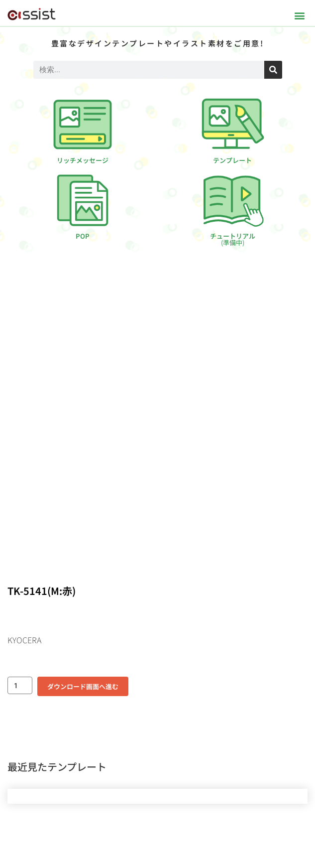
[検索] (273, 70)
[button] (299, 15)
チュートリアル (233, 239)
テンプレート (232, 160)
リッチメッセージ (83, 160)
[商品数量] (20, 685)
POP (83, 236)
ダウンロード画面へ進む (83, 686)
